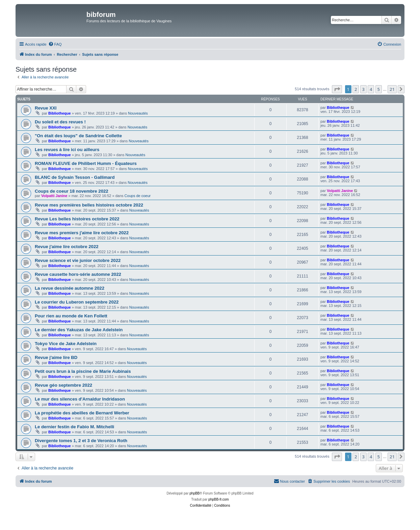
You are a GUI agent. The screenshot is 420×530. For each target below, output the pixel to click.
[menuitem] (55, 44)
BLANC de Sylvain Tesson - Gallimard (75, 177)
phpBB (194, 493)
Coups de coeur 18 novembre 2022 (72, 191)
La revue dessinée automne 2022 (70, 288)
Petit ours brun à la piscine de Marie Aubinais (83, 371)
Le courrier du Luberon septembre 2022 (77, 302)
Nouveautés (138, 113)
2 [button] (356, 89)
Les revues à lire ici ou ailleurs (67, 150)
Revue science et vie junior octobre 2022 (78, 260)
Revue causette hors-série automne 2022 (78, 274)
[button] (337, 89)
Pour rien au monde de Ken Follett (71, 316)
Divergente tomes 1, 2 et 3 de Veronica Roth (81, 441)
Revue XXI (46, 108)
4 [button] (371, 89)
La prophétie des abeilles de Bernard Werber (82, 413)
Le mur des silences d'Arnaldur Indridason (80, 399)
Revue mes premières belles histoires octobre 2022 (89, 205)
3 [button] (363, 89)
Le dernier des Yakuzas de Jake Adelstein (79, 330)
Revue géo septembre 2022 (63, 385)
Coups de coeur (138, 196)
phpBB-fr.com (219, 499)
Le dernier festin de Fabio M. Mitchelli (74, 427)
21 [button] (392, 89)
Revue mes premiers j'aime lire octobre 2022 (82, 233)
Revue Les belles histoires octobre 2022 (77, 219)
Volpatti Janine (54, 196)
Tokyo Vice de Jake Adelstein (66, 344)
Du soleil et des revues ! (60, 122)
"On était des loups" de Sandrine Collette (78, 136)
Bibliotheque (60, 113)
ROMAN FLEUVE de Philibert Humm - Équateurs (86, 163)
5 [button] (379, 89)
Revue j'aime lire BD (56, 357)
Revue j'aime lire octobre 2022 (67, 247)
